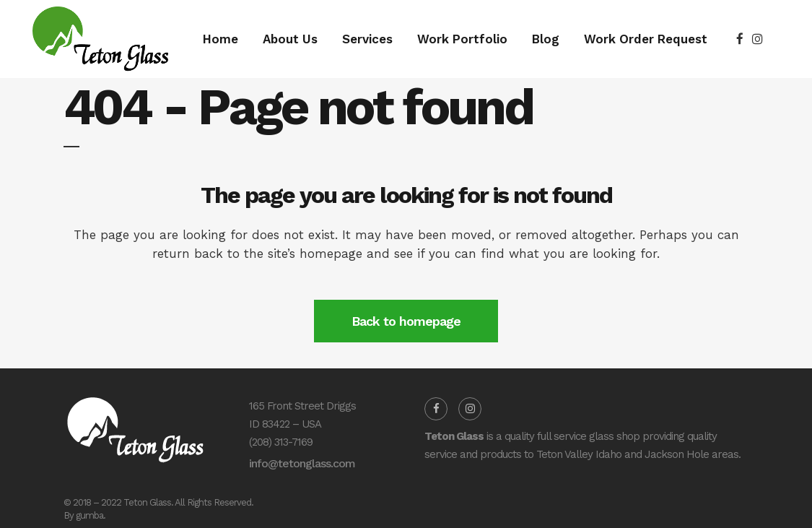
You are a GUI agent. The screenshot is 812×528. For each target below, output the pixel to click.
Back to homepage (406, 321)
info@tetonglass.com (302, 463)
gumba (90, 515)
